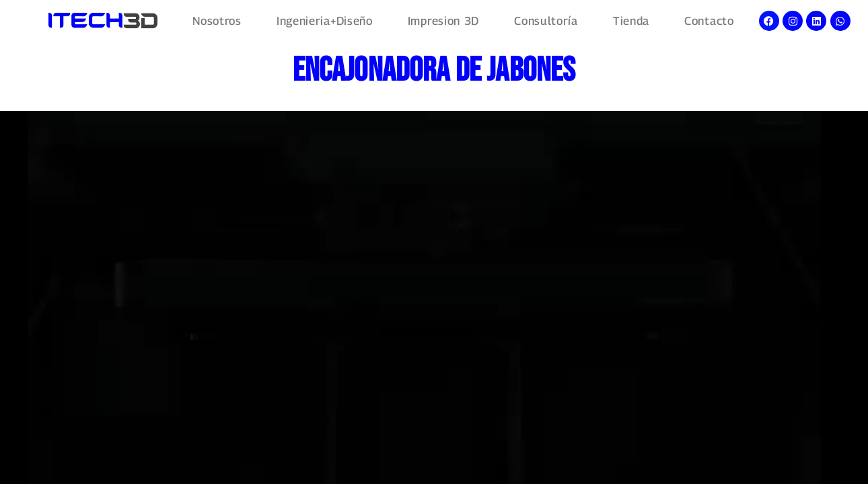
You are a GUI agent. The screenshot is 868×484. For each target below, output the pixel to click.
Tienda (631, 21)
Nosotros (217, 21)
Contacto (709, 21)
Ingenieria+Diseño (325, 21)
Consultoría (546, 21)
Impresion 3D (443, 21)
